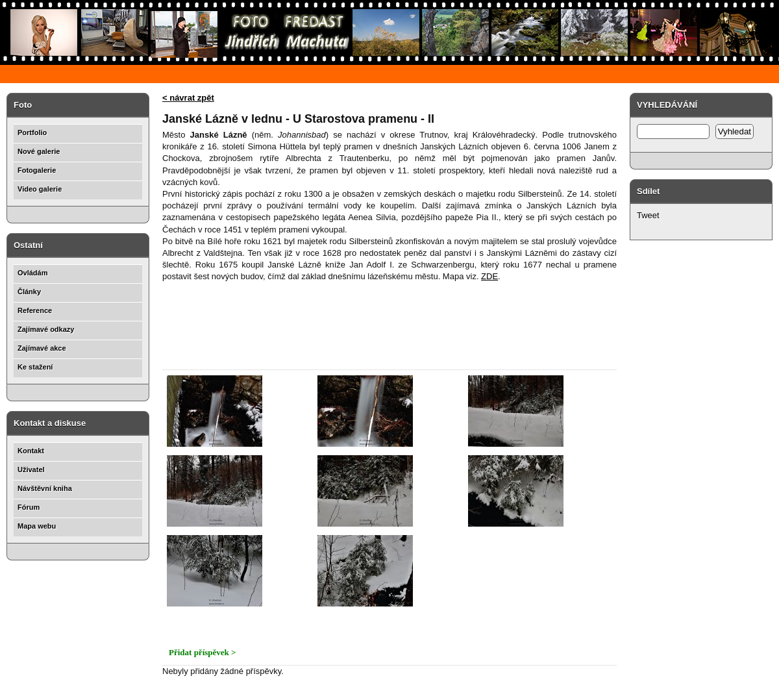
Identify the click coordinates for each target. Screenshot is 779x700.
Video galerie (40, 189)
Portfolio (32, 132)
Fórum (29, 507)
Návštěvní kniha (45, 488)
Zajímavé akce (42, 348)
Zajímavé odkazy (46, 329)
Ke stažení (35, 367)
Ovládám (32, 273)
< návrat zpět (188, 98)
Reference (35, 310)
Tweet (648, 215)
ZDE (489, 276)
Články (29, 292)
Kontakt (31, 451)
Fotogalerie (37, 170)
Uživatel (31, 469)
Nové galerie (39, 151)
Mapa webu (37, 526)
